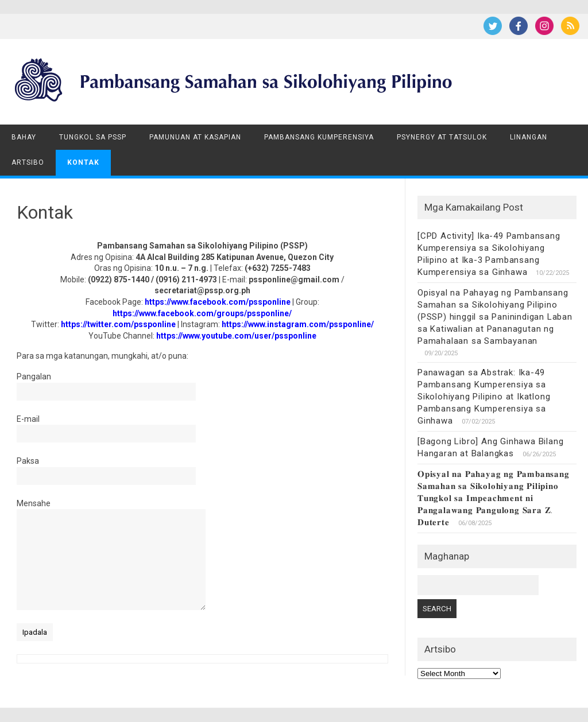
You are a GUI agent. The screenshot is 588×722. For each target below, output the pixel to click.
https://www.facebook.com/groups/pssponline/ (202, 313)
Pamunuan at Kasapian (195, 137)
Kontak (83, 162)
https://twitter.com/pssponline (118, 324)
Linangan (529, 137)
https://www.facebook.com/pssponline (218, 302)
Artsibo (28, 162)
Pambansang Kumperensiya (319, 137)
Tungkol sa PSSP (93, 137)
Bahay (24, 137)
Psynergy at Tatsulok (442, 137)
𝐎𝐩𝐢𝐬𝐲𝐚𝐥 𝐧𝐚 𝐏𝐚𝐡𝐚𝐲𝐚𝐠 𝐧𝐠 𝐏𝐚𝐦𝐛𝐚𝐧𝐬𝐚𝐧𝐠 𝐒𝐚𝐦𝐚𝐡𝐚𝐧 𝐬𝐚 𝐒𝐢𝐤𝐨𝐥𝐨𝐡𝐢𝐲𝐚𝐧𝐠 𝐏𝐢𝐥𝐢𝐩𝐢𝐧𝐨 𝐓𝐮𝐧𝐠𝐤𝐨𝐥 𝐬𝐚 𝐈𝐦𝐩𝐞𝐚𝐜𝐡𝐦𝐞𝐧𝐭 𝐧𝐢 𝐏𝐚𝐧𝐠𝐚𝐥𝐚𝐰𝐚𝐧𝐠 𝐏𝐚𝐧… (494, 498)
